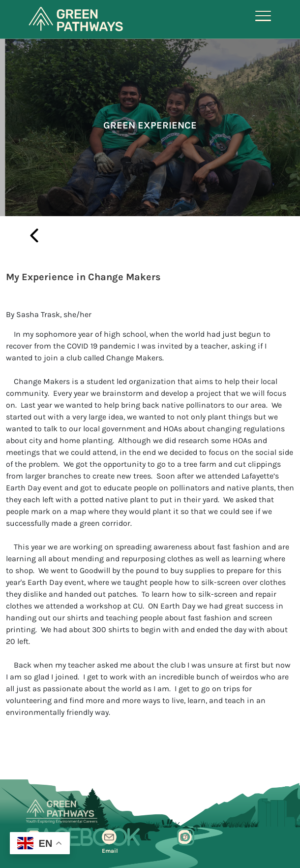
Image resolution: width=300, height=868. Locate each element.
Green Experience (150, 125)
